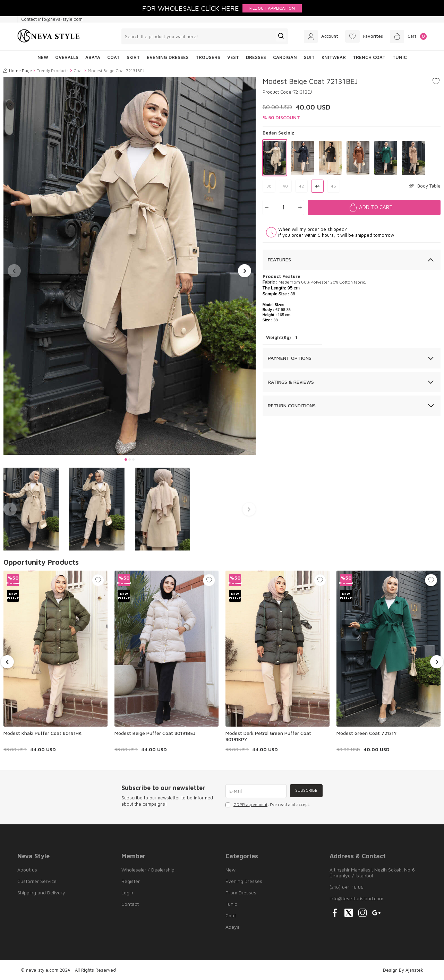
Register (131, 881)
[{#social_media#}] (335, 913)
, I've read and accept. (268, 805)
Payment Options (290, 358)
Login (127, 892)
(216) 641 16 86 (347, 887)
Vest (233, 57)
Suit (309, 57)
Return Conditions (292, 405)
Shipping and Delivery (41, 892)
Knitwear (334, 57)
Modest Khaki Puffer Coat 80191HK (42, 733)
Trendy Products (53, 71)
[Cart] (407, 36)
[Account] (314, 36)
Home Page (18, 71)
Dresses (256, 57)
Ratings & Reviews (291, 382)
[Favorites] (360, 36)
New (230, 870)
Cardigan (285, 57)
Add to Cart (376, 207)
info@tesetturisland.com (356, 898)
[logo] (49, 36)
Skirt (133, 57)
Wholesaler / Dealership (148, 870)
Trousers (208, 57)
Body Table (425, 186)
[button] (126, 459)
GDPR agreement (250, 804)
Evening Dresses (168, 57)
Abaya (93, 57)
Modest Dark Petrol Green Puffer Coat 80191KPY (268, 736)
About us (27, 870)
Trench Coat (369, 57)
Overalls (67, 57)
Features (279, 259)
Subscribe (306, 791)
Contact (130, 904)
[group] (130, 266)
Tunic (400, 57)
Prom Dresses (241, 892)
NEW (43, 57)
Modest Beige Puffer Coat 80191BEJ (155, 733)
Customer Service (37, 881)
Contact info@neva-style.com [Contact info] (52, 19)
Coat (113, 57)
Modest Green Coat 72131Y (367, 733)
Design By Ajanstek (403, 970)
